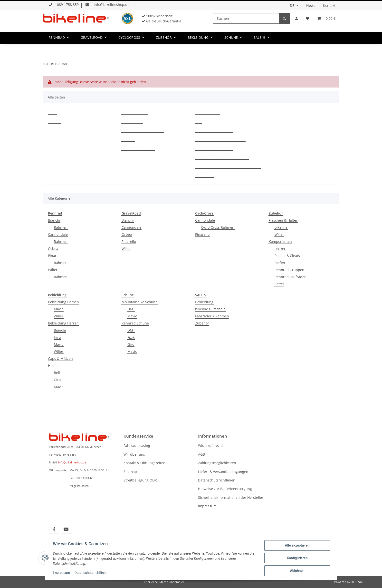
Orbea (53, 249)
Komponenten (280, 241)
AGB (199, 121)
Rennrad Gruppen (289, 270)
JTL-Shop (357, 582)
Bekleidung (204, 302)
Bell (57, 373)
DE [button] (292, 5)
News (311, 5)
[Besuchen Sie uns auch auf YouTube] (66, 529)
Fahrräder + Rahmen (212, 316)
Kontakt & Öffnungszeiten (143, 130)
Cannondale (58, 234)
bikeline (281, 227)
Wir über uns (132, 121)
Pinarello (55, 256)
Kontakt (329, 5)
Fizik (131, 337)
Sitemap (128, 139)
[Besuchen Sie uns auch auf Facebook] (54, 529)
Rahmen (61, 227)
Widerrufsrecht (208, 112)
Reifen (280, 263)
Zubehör (202, 323)
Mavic (59, 309)
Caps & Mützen (60, 358)
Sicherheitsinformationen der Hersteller (228, 166)
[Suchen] (246, 18)
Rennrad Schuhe (135, 323)
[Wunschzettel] (307, 18)
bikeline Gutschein (210, 309)
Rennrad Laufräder (290, 277)
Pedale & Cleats (287, 256)
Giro (57, 380)
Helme (53, 366)
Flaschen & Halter (283, 220)
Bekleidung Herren (63, 323)
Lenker (280, 249)
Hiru (57, 337)
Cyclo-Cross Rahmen (218, 227)
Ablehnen (297, 571)
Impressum (204, 175)
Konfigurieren (297, 558)
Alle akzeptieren (297, 545)
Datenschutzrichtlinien (214, 148)
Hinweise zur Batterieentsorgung (222, 157)
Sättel (279, 284)
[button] (296, 18)
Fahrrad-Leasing (135, 112)
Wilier (53, 270)
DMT (131, 309)
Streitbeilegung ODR (138, 148)
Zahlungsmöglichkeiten (214, 130)
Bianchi (54, 220)
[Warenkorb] (326, 18)
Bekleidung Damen (63, 302)
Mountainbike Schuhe (139, 302)
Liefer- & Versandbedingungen (220, 139)
